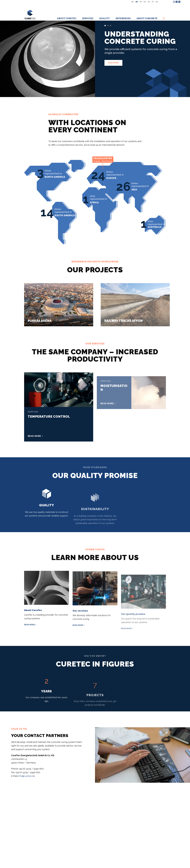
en (137, 2)
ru (145, 2)
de (133, 2)
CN (157, 2)
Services (88, 18)
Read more (113, 63)
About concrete (147, 18)
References (123, 18)
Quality (104, 18)
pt (153, 2)
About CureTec (67, 18)
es (149, 2)
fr (141, 2)
